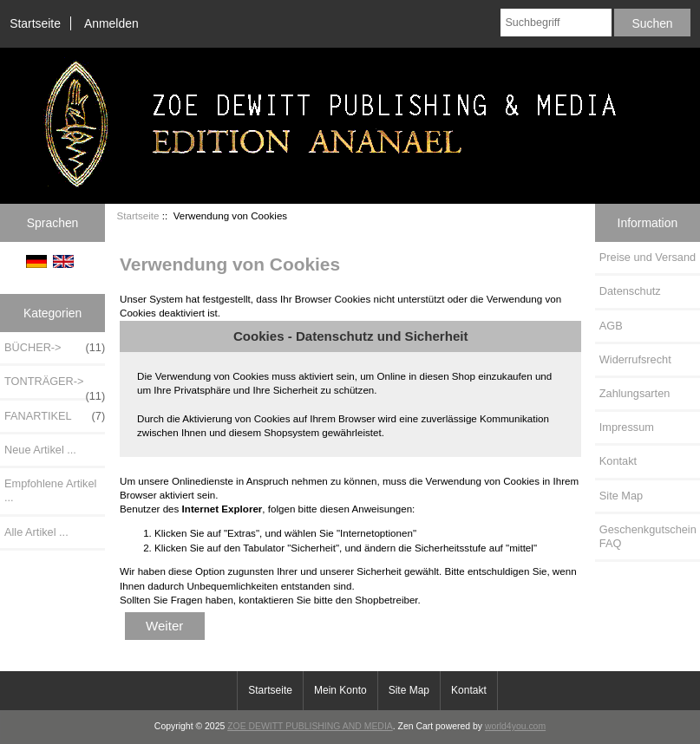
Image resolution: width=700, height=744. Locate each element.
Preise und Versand (648, 257)
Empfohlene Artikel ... (50, 490)
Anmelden (111, 23)
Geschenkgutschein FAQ (648, 536)
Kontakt (618, 461)
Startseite (35, 23)
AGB (611, 326)
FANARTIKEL (55, 416)
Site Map (621, 496)
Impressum (627, 427)
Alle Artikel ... (36, 532)
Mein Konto (340, 690)
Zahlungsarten (635, 393)
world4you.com (515, 726)
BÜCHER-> (55, 348)
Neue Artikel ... (40, 450)
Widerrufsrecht (635, 359)
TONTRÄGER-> (55, 386)
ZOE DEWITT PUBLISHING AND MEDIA (310, 726)
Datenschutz (630, 291)
